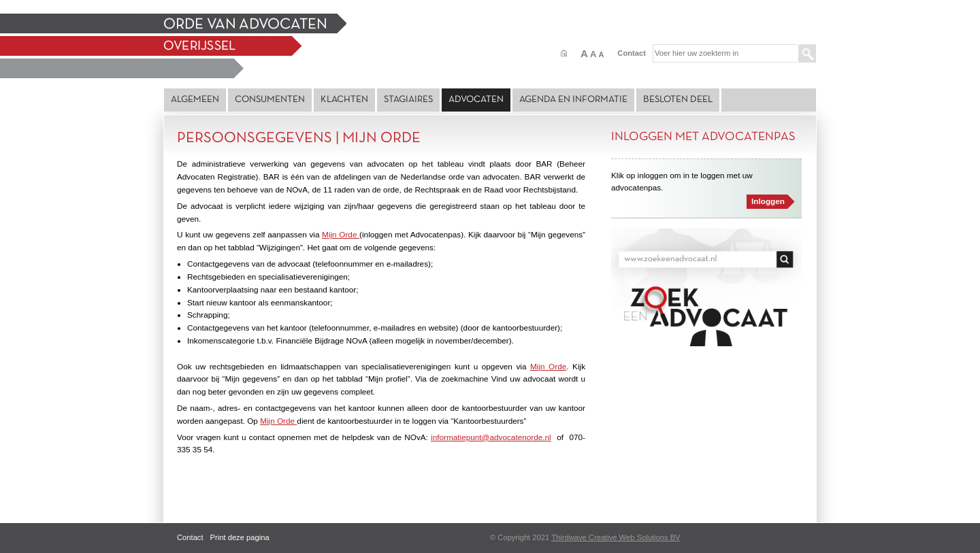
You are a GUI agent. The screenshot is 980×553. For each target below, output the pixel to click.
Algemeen (195, 100)
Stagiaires (408, 100)
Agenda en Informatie (573, 100)
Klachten (344, 100)
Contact (632, 53)
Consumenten (270, 100)
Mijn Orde (341, 234)
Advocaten (476, 100)
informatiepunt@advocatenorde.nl (491, 437)
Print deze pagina (240, 537)
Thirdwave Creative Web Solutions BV (616, 537)
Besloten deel (678, 100)
